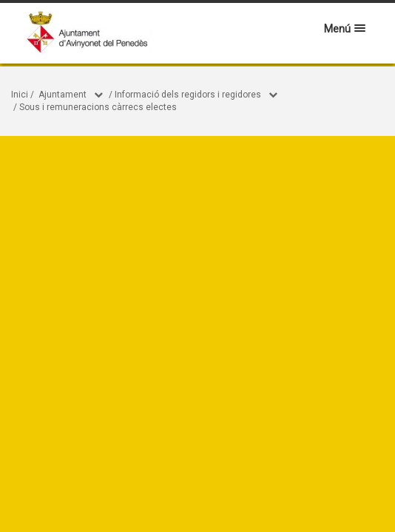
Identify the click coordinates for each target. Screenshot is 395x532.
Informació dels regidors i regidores (188, 95)
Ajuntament (63, 95)
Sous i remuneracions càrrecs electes (98, 107)
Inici (20, 95)
